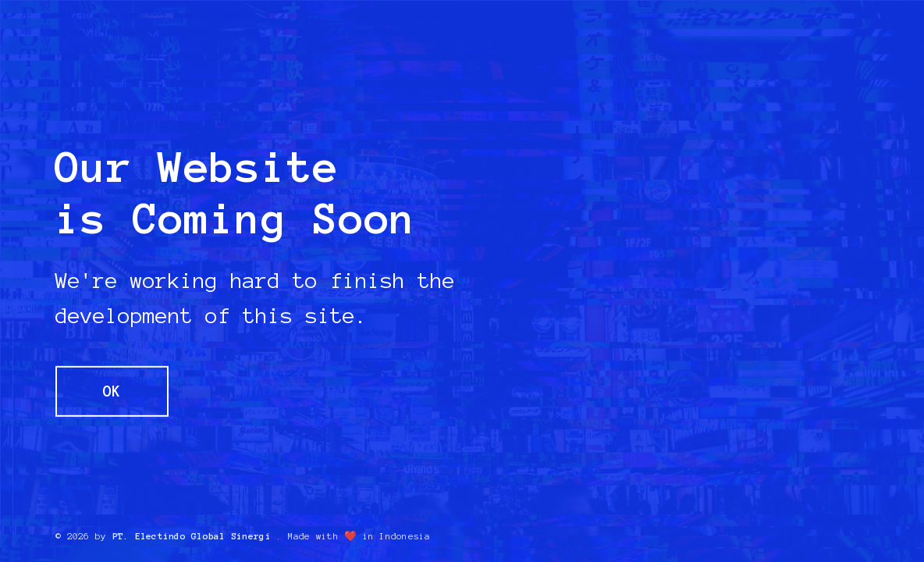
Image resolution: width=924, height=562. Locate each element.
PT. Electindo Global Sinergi (192, 536)
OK (112, 391)
